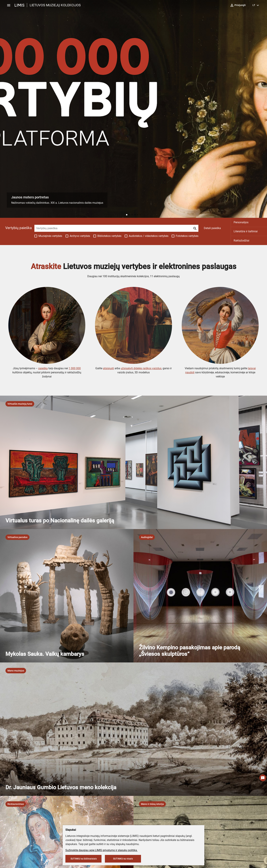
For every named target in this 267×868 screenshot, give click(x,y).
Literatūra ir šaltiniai (246, 231)
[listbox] (20, 404)
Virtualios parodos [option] (17, 537)
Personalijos (241, 222)
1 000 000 (75, 368)
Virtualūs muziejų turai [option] (20, 404)
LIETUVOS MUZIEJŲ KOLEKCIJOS (55, 5)
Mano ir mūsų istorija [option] (152, 804)
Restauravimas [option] (16, 804)
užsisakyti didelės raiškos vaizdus (141, 368)
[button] (127, 215)
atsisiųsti (108, 368)
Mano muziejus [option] (16, 671)
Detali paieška (212, 228)
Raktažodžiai (241, 241)
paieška (43, 368)
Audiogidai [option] (147, 537)
